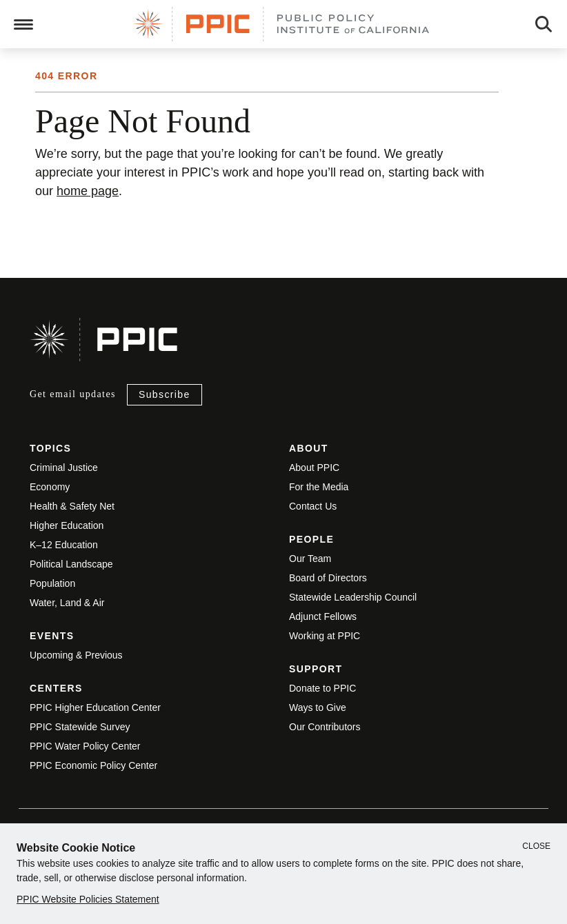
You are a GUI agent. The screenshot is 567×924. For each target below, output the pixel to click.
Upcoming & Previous (76, 655)
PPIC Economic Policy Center (93, 765)
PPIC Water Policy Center (85, 746)
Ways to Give (318, 707)
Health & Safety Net (72, 506)
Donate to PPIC (322, 688)
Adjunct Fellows (323, 616)
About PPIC (314, 468)
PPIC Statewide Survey (80, 727)
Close (536, 846)
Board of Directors (328, 578)
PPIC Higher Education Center (95, 707)
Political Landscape (71, 564)
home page (88, 191)
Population (52, 583)
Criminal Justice (64, 468)
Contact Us (313, 506)
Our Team (310, 559)
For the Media (319, 487)
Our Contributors (325, 727)
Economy (50, 487)
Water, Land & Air (67, 603)
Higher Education (67, 525)
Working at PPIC (325, 636)
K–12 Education (64, 545)
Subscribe (165, 394)
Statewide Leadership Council (353, 597)
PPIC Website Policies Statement (88, 899)
